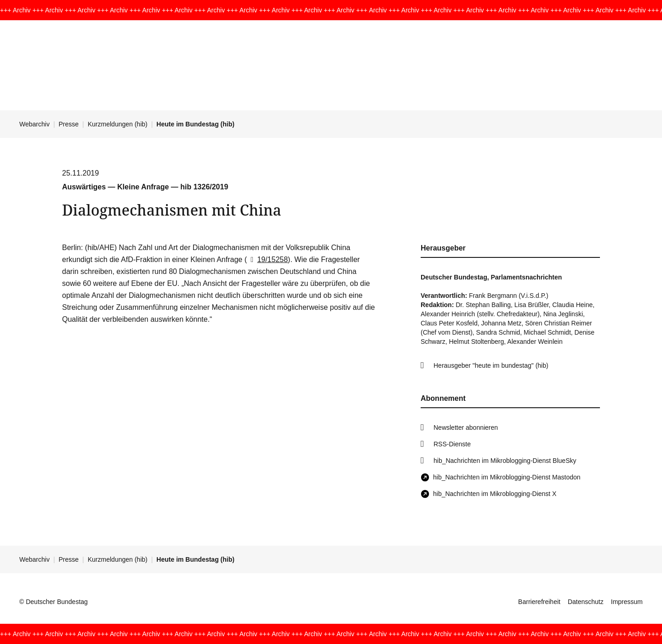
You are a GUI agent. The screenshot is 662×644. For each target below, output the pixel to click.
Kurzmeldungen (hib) (118, 124)
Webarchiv (34, 124)
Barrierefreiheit (539, 602)
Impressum (627, 602)
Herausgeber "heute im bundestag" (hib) (491, 365)
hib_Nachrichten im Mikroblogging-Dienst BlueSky (505, 461)
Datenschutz (586, 602)
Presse (69, 124)
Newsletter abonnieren (466, 427)
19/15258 (267, 259)
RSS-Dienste (452, 444)
